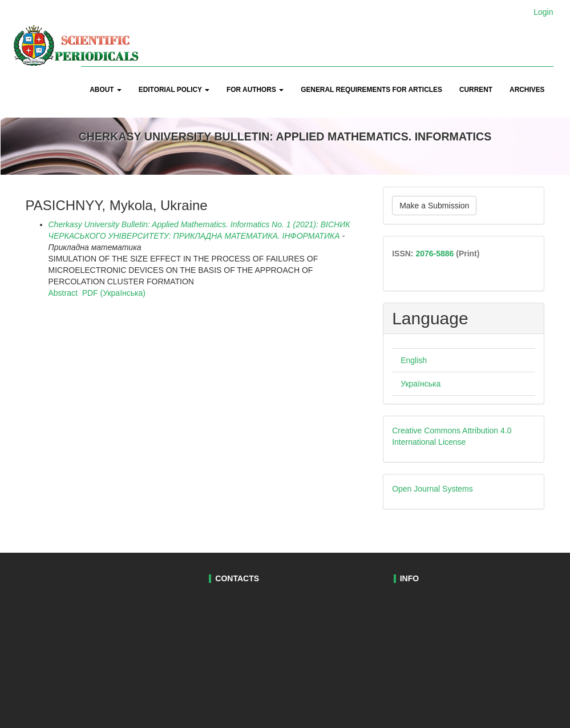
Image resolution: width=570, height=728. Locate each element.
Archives (527, 90)
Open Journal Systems (432, 489)
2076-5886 (434, 254)
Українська (421, 384)
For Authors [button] (255, 90)
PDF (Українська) (114, 293)
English (414, 360)
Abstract (63, 293)
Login (543, 12)
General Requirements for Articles (371, 90)
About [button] (106, 90)
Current (476, 90)
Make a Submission (434, 206)
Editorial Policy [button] (174, 90)
